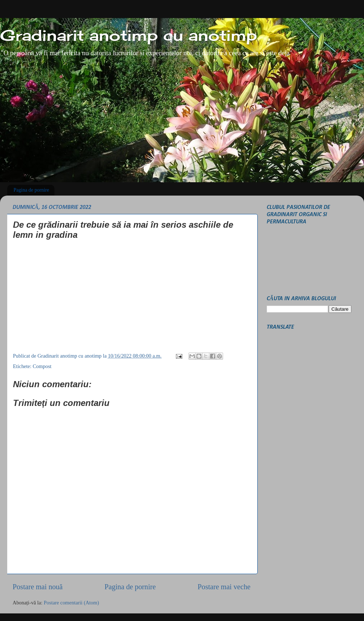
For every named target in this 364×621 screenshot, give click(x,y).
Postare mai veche (224, 587)
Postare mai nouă (38, 587)
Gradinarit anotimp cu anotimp (128, 35)
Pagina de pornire (32, 190)
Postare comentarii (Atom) (71, 603)
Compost (42, 366)
